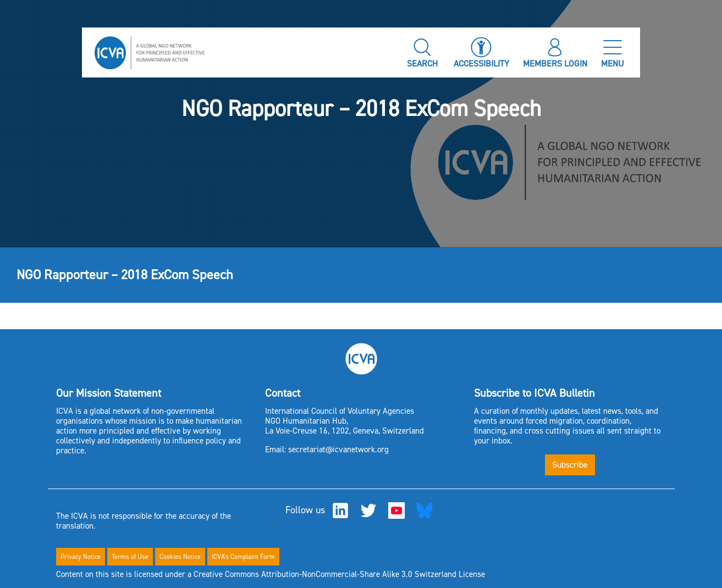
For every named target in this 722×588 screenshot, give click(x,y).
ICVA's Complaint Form (243, 557)
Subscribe (570, 465)
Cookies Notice (180, 557)
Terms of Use (130, 557)
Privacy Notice (81, 557)
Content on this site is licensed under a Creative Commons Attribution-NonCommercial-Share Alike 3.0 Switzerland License (271, 574)
